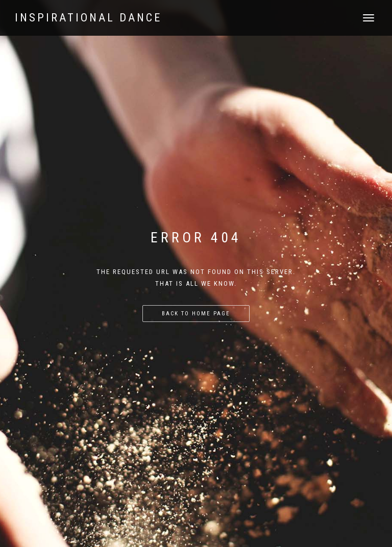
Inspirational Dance (88, 18)
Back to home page (196, 314)
